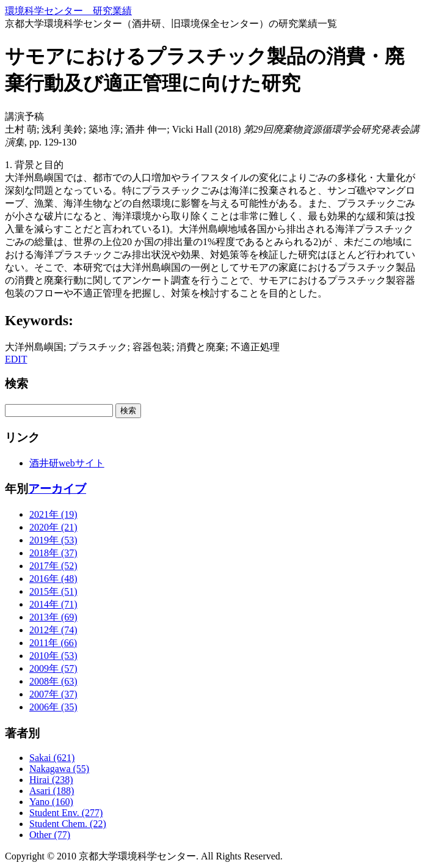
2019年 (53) (53, 540)
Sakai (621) (52, 758)
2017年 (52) (53, 566)
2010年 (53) (53, 656)
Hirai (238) (51, 780)
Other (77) (50, 835)
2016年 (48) (53, 579)
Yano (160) (51, 802)
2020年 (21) (53, 527)
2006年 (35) (53, 707)
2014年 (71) (53, 604)
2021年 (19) (53, 514)
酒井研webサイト (67, 463)
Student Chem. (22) (68, 824)
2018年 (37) (53, 553)
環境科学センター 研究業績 (68, 11)
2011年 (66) (53, 643)
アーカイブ (57, 489)
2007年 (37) (53, 694)
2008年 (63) (53, 681)
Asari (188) (52, 791)
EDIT (16, 359)
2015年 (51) (53, 591)
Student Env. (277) (66, 813)
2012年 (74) (53, 630)
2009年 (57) (53, 668)
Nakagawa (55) (59, 769)
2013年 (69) (53, 617)
